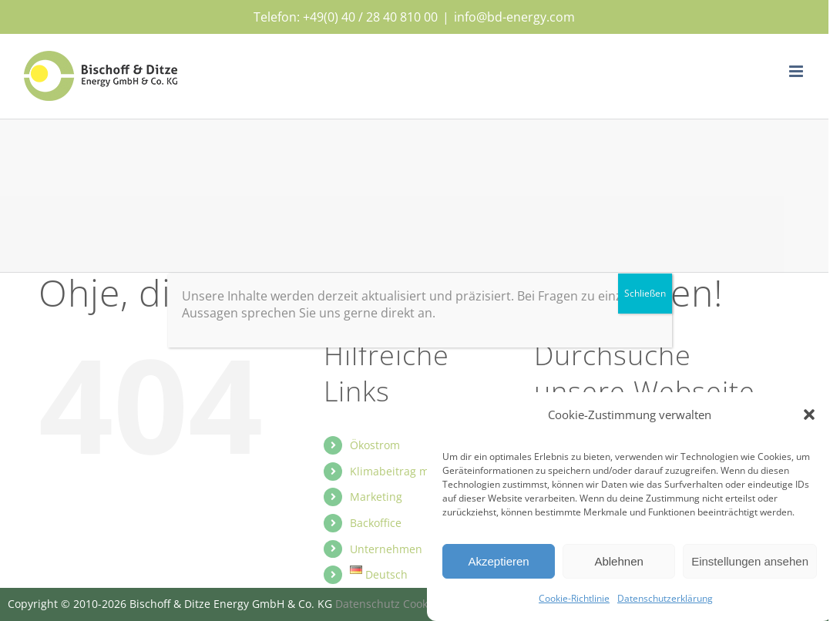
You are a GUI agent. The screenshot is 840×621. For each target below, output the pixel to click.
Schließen (645, 293)
